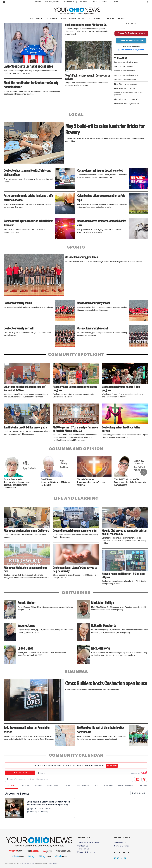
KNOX (63, 18)
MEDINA (72, 18)
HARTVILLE (98, 18)
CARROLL (110, 18)
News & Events (122, 846)
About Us (94, 2)
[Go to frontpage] (77, 10)
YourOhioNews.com (28, 864)
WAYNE (39, 18)
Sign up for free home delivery (131, 33)
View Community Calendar (131, 41)
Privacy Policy (52, 864)
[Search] (148, 2)
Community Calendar (52, 2)
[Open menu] (4, 2)
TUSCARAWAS (52, 18)
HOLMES (30, 18)
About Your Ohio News (88, 843)
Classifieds (37, 2)
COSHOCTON (84, 18)
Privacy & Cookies (86, 852)
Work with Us (120, 843)
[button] (144, 472)
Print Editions (83, 2)
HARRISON (121, 18)
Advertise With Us (69, 2)
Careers (115, 2)
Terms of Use (84, 849)
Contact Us (105, 2)
